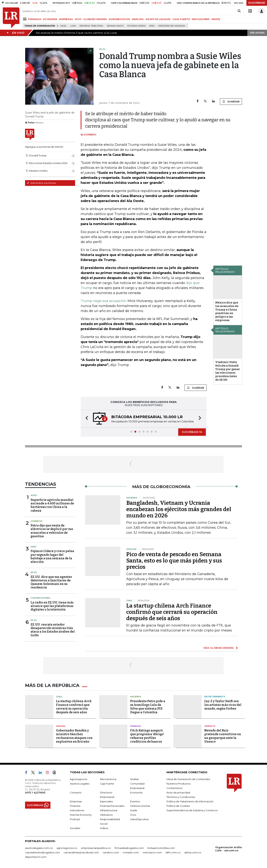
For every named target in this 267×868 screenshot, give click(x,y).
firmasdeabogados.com (129, 848)
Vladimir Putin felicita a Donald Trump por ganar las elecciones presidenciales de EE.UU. (228, 371)
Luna (73, 26)
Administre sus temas (41, 183)
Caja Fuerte (107, 784)
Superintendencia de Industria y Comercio (192, 810)
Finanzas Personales (112, 806)
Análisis (134, 779)
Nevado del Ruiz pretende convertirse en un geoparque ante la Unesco (223, 736)
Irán (152, 26)
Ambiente (210, 726)
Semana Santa (115, 26)
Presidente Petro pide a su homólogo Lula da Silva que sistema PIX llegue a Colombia (148, 707)
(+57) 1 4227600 (35, 792)
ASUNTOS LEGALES (158, 19)
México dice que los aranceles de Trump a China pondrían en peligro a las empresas (227, 311)
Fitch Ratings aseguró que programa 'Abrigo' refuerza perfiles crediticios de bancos (147, 736)
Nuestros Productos (178, 784)
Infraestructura (109, 810)
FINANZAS (35, 19)
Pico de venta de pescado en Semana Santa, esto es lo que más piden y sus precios (174, 561)
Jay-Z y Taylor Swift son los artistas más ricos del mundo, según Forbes (223, 705)
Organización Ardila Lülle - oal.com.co (229, 849)
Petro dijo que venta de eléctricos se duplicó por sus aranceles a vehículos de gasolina (52, 531)
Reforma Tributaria (91, 26)
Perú (33, 547)
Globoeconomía (140, 806)
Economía (136, 792)
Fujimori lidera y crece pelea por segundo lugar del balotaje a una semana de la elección (52, 556)
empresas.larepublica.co (96, 848)
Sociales (75, 828)
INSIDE (216, 19)
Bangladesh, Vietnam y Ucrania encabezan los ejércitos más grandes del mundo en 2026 (179, 509)
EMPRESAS (66, 19)
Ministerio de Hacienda (172, 26)
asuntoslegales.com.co (39, 848)
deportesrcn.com (36, 857)
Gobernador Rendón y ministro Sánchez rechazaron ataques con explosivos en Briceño (74, 736)
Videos (104, 828)
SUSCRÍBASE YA (192, 432)
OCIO (78, 19)
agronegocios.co (67, 848)
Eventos (135, 801)
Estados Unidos (136, 26)
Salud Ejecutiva (139, 819)
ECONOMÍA (50, 19)
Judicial (61, 726)
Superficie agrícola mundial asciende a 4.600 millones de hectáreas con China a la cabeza (52, 505)
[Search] (239, 11)
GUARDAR (231, 101)
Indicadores (77, 810)
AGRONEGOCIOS (119, 19)
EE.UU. (34, 572)
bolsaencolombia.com (161, 848)
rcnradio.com (131, 852)
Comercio (37, 521)
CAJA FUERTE (181, 19)
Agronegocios (79, 779)
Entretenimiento (215, 697)
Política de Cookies (178, 806)
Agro (34, 495)
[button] (86, 419)
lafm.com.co (173, 852)
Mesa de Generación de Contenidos (188, 779)
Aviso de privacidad (178, 792)
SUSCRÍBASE (257, 3)
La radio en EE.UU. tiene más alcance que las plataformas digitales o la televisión (52, 606)
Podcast (75, 819)
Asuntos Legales (80, 784)
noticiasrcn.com (152, 852)
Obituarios (106, 815)
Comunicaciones (41, 598)
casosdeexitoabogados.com (42, 852)
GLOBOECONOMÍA (95, 19)
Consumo (76, 792)
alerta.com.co (193, 852)
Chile (59, 697)
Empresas (76, 801)
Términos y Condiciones (181, 797)
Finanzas (136, 726)
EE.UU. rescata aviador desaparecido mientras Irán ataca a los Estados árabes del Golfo (53, 630)
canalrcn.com (111, 852)
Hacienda (136, 697)
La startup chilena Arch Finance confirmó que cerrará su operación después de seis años (172, 612)
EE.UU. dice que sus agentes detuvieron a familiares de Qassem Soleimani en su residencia (51, 582)
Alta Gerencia (108, 779)
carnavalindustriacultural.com (81, 852)
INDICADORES (201, 19)
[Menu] (25, 19)
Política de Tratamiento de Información (190, 801)
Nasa (63, 26)
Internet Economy (81, 815)
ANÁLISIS (138, 19)
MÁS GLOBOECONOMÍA (219, 648)
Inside (134, 810)
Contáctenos (174, 788)
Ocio (133, 815)
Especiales (106, 801)
